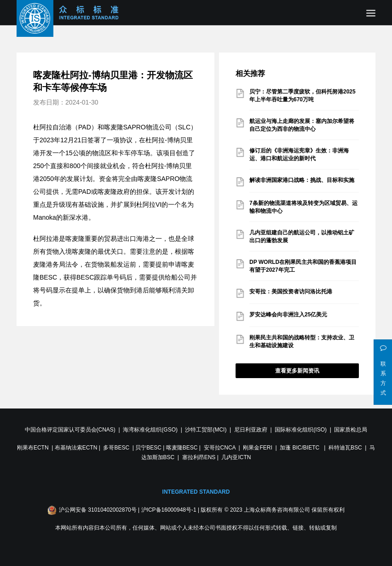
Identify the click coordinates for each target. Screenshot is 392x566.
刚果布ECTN (33, 448)
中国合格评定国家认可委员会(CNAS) (70, 430)
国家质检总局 (351, 430)
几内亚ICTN (236, 457)
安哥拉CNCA (220, 448)
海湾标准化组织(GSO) (150, 430)
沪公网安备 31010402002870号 (98, 510)
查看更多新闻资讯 (297, 371)
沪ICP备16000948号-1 (169, 510)
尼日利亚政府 (251, 430)
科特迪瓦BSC (345, 448)
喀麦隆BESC (182, 448)
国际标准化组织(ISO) (301, 430)
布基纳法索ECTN (76, 448)
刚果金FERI (257, 448)
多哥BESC (116, 448)
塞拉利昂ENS (199, 457)
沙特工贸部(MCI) (206, 430)
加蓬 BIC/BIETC (300, 448)
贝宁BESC (148, 448)
